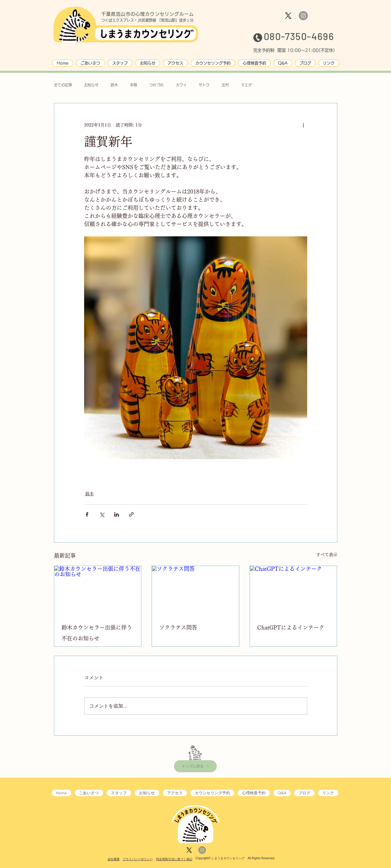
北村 (225, 85)
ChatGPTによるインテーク (291, 627)
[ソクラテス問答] (195, 590)
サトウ (204, 85)
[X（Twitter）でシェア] (102, 514)
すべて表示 (327, 555)
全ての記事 (63, 85)
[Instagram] (303, 16)
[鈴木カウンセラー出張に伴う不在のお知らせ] (98, 590)
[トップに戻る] (195, 766)
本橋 (134, 85)
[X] (288, 16)
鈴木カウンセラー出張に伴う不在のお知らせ (97, 633)
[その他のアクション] (304, 125)
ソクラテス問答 (178, 627)
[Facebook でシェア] (87, 514)
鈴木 (114, 85)
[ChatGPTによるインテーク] (293, 590)
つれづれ (156, 85)
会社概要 (114, 859)
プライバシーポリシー (138, 859)
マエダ (246, 85)
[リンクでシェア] (131, 514)
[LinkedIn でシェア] (117, 514)
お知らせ (91, 85)
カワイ (181, 85)
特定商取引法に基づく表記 (174, 859)
